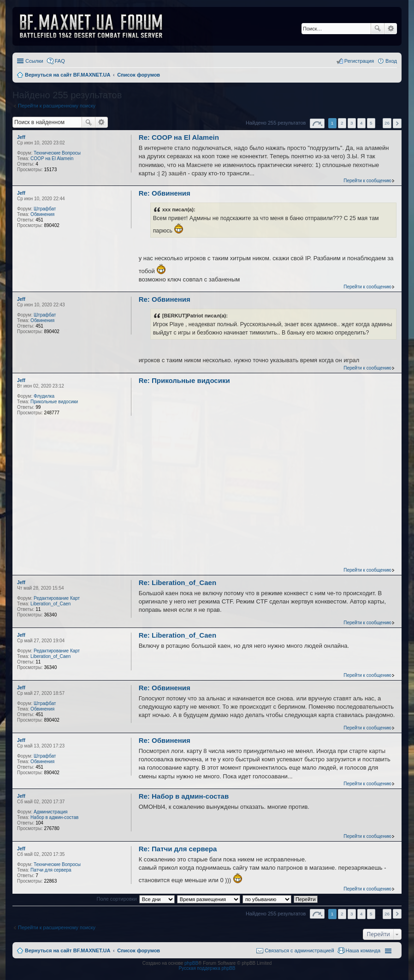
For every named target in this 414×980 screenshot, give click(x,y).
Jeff (21, 137)
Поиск (378, 29)
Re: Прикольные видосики (184, 380)
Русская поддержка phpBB (207, 968)
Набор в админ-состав (54, 817)
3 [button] (352, 123)
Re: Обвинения (165, 193)
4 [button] (361, 123)
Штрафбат (45, 209)
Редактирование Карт (57, 598)
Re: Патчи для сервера (178, 849)
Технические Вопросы (57, 153)
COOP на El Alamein (52, 158)
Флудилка (44, 396)
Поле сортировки (116, 899)
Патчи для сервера (51, 870)
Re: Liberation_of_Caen (177, 583)
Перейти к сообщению (367, 181)
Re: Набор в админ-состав (184, 796)
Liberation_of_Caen (50, 604)
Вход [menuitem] (391, 61)
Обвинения (42, 214)
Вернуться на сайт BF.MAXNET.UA (68, 950)
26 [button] (387, 123)
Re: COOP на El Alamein (179, 137)
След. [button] (397, 123)
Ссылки (34, 61)
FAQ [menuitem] (60, 61)
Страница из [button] (317, 123)
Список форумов (139, 950)
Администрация (51, 812)
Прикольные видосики (54, 402)
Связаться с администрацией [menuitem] (299, 950)
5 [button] (371, 123)
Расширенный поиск (391, 29)
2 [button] (342, 123)
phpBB (191, 963)
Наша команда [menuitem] (363, 950)
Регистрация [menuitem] (359, 61)
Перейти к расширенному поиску (57, 106)
